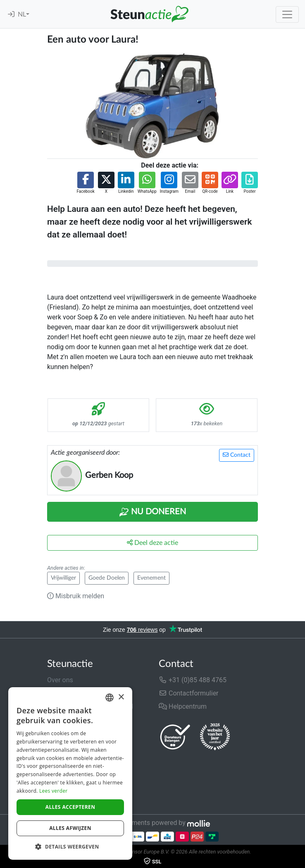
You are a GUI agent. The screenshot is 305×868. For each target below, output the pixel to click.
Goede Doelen (107, 578)
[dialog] (70, 773)
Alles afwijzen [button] (70, 828)
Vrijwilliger (63, 578)
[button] (85, 183)
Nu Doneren (152, 512)
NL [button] (22, 14)
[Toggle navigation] (287, 14)
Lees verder (54, 791)
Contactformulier (189, 693)
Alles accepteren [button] (70, 807)
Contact (237, 455)
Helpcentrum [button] (183, 706)
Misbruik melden (76, 596)
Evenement (151, 578)
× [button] (121, 697)
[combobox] (110, 698)
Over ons (60, 680)
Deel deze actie (152, 543)
